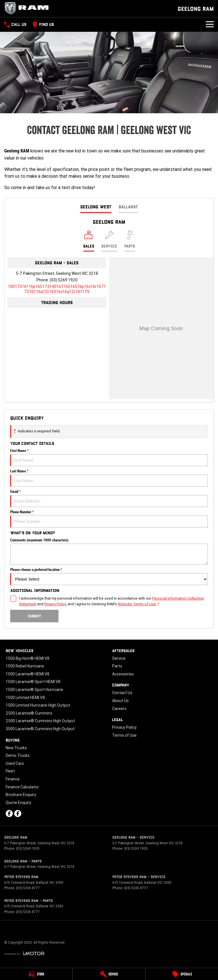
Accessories (123, 674)
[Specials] (182, 974)
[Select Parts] (130, 241)
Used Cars (15, 763)
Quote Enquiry (18, 803)
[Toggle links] (24, 953)
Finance (13, 779)
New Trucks (16, 748)
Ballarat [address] (128, 207)
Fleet (10, 771)
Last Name (109, 478)
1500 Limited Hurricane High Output (38, 705)
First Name (109, 457)
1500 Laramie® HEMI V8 (28, 674)
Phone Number (109, 519)
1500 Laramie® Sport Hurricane (34, 690)
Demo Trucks (18, 755)
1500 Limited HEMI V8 (25, 698)
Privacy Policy (124, 727)
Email (109, 498)
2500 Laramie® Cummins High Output (40, 721)
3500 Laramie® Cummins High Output (40, 729)
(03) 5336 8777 (28, 888)
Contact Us (122, 693)
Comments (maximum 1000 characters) (109, 551)
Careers (119, 709)
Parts (117, 666)
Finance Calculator (22, 787)
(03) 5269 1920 (64, 280)
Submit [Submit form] (34, 616)
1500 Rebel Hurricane (25, 666)
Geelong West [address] (96, 207)
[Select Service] (109, 241)
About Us (120, 701)
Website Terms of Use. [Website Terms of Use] (137, 604)
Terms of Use (124, 735)
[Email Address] (57, 289)
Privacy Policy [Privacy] (55, 604)
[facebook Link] (9, 813)
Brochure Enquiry (21, 795)
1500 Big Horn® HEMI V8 (28, 658)
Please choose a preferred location (109, 576)
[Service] (109, 974)
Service (119, 658)
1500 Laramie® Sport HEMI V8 (33, 682)
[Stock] (36, 974)
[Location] (89, 241)
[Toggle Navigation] (210, 24)
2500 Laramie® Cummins (29, 713)
